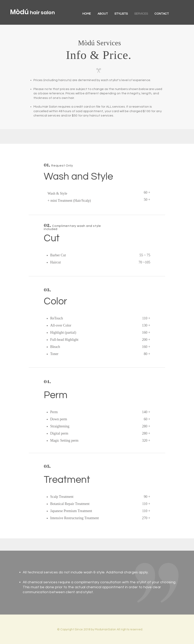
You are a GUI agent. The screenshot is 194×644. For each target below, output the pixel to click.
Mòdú (19, 12)
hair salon (42, 13)
